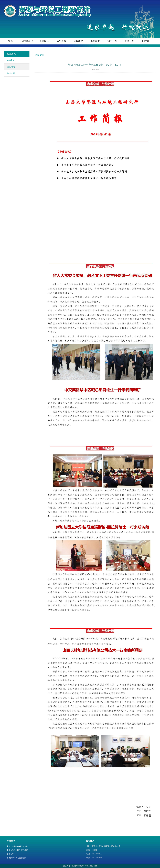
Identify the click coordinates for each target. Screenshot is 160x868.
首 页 (10, 41)
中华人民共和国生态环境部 (17, 850)
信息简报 (11, 67)
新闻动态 (95, 41)
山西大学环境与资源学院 (16, 858)
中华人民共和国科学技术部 (17, 846)
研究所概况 (27, 41)
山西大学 (10, 854)
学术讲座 (11, 73)
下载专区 (146, 41)
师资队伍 (44, 41)
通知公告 (11, 60)
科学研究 (78, 41)
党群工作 (129, 41)
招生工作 (112, 41)
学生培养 (61, 41)
